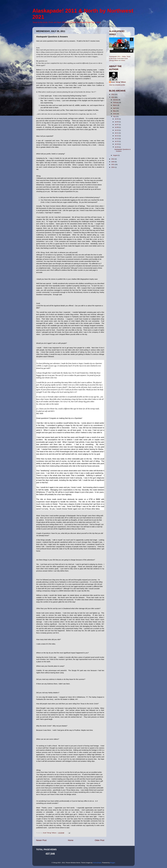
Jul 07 (117, 125)
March (115, 105)
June (115, 114)
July (114, 116)
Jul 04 (117, 122)
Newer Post (41, 840)
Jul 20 (117, 147)
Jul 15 (117, 141)
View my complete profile (117, 85)
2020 (113, 162)
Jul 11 (117, 133)
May (115, 111)
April (115, 108)
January (116, 100)
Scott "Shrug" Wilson (118, 82)
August (115, 155)
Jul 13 (117, 139)
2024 (113, 167)
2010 (113, 94)
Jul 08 (117, 127)
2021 (113, 164)
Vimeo (123, 60)
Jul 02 (117, 119)
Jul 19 (117, 144)
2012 (113, 159)
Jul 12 (117, 136)
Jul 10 (117, 130)
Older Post (100, 840)
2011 (113, 97)
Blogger (112, 863)
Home (71, 840)
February (116, 102)
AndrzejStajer (97, 863)
